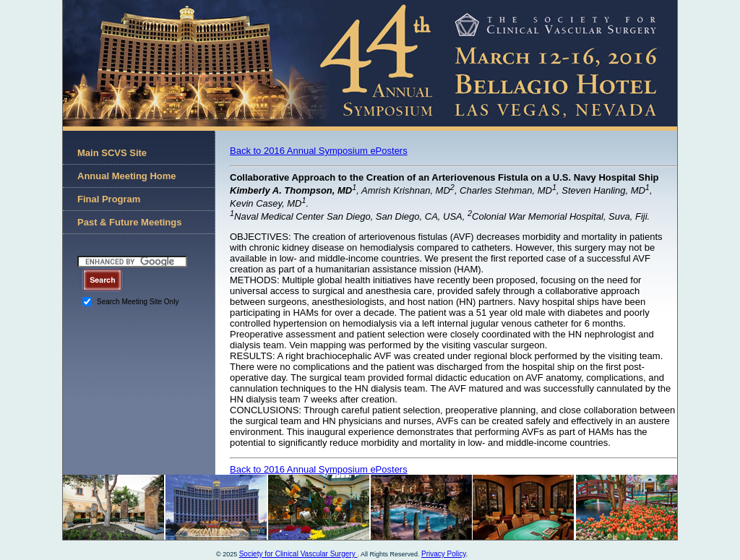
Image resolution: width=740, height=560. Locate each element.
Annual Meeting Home (127, 176)
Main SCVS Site (112, 153)
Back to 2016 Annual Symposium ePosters (319, 151)
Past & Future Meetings (129, 222)
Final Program (109, 199)
